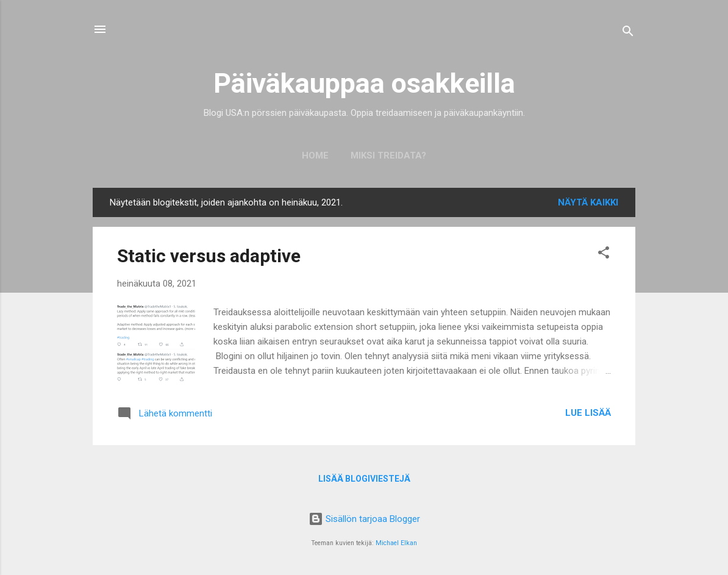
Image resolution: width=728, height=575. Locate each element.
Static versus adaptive (209, 256)
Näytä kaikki (588, 202)
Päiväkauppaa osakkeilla (364, 83)
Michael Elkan (396, 543)
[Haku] (628, 33)
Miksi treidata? (388, 155)
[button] (604, 255)
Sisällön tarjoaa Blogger (364, 519)
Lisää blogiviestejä (364, 479)
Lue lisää (588, 413)
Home (315, 155)
